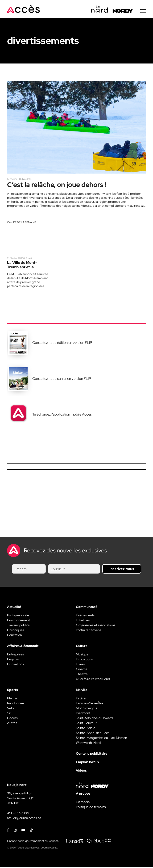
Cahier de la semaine (22, 223)
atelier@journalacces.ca (24, 819)
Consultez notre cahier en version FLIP (62, 380)
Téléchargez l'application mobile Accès (62, 415)
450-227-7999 (18, 814)
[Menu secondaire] (143, 12)
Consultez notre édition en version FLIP (62, 344)
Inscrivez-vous (122, 570)
